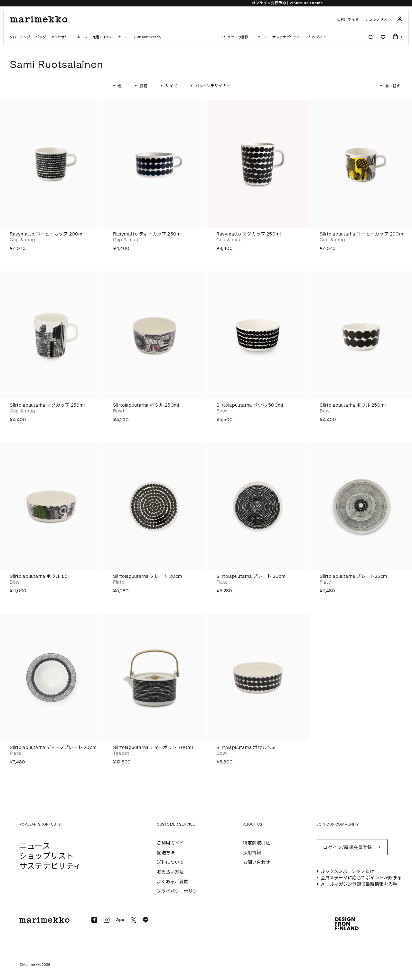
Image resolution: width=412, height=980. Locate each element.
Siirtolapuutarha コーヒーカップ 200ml (362, 234)
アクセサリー (61, 37)
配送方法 (166, 853)
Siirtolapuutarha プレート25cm (353, 576)
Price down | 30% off (206, 3)
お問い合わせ (257, 862)
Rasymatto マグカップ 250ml (248, 234)
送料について (170, 862)
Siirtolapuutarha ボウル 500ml (250, 405)
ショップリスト (378, 19)
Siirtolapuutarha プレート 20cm (148, 576)
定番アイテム (103, 37)
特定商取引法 (257, 843)
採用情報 (252, 853)
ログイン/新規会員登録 (348, 848)
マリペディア (316, 37)
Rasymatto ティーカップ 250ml (147, 234)
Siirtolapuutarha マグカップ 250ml (47, 405)
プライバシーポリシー (179, 891)
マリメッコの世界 (234, 37)
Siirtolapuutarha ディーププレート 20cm (53, 748)
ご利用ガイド (348, 19)
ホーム (82, 37)
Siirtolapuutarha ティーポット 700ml (153, 748)
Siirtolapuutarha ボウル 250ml (146, 405)
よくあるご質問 (173, 882)
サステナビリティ (286, 37)
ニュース (260, 37)
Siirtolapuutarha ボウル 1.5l (39, 576)
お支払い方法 (170, 872)
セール (123, 37)
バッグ (41, 37)
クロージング (20, 37)
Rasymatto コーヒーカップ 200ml (47, 234)
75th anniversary (147, 37)
